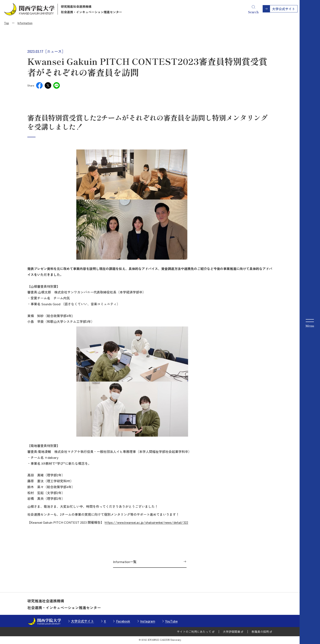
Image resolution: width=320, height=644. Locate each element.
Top (7, 23)
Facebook (123, 621)
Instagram (148, 621)
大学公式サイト (82, 621)
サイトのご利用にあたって (194, 632)
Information (25, 23)
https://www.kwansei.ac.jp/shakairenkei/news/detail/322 (146, 522)
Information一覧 (125, 562)
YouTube (171, 621)
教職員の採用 (260, 632)
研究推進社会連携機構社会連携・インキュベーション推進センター (91, 9)
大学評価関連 (231, 632)
